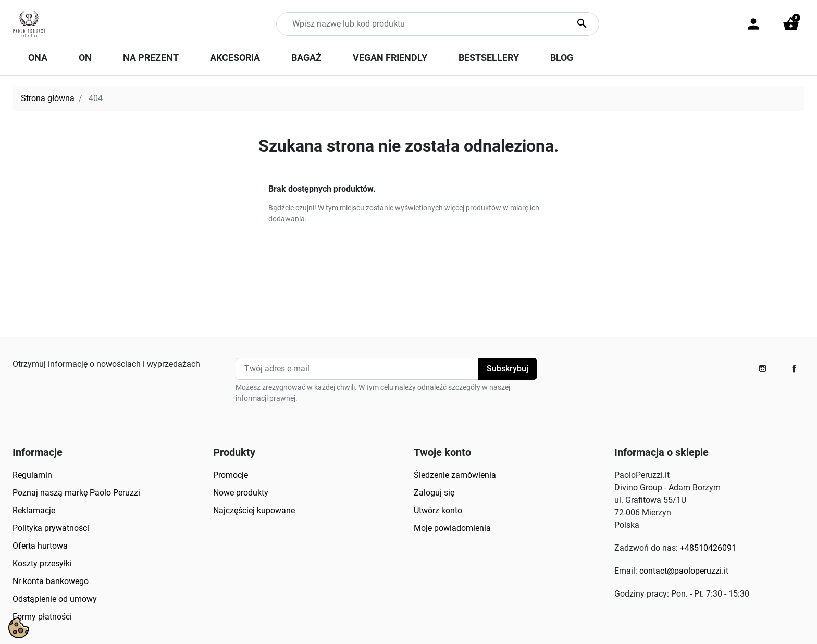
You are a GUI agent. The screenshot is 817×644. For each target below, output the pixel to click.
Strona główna (48, 98)
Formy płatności (42, 617)
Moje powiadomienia (452, 528)
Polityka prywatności (51, 528)
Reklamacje (34, 510)
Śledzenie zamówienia (455, 475)
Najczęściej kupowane (254, 510)
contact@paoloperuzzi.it (684, 571)
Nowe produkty (241, 493)
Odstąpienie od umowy (55, 599)
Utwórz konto (438, 510)
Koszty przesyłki (42, 563)
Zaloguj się (434, 493)
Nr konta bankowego (51, 581)
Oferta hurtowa (40, 546)
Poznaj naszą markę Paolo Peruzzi (76, 493)
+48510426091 (708, 548)
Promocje (231, 475)
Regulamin (32, 475)
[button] (791, 24)
